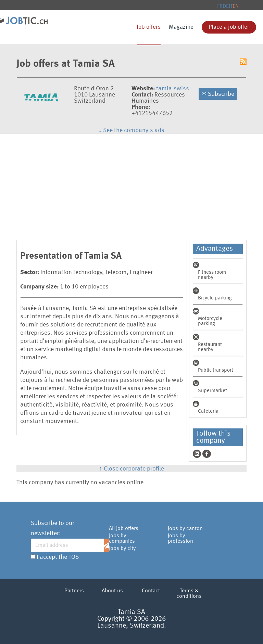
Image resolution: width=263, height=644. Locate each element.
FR (220, 7)
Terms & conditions (189, 594)
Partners (74, 591)
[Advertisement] (131, 185)
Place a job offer (229, 27)
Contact (151, 591)
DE (226, 7)
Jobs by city (122, 549)
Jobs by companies (122, 539)
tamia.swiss (173, 89)
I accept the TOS (58, 557)
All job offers (124, 529)
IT (231, 7)
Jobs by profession (180, 539)
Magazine (181, 27)
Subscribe (218, 94)
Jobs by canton (185, 529)
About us (112, 591)
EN (236, 7)
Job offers (149, 27)
